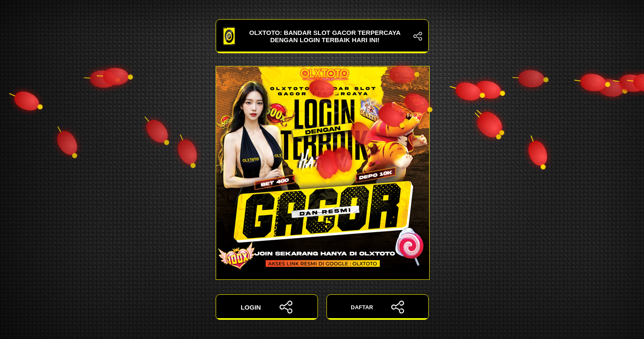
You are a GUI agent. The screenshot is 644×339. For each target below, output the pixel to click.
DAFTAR (377, 307)
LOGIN (267, 307)
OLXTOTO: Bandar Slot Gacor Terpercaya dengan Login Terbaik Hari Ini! (322, 36)
